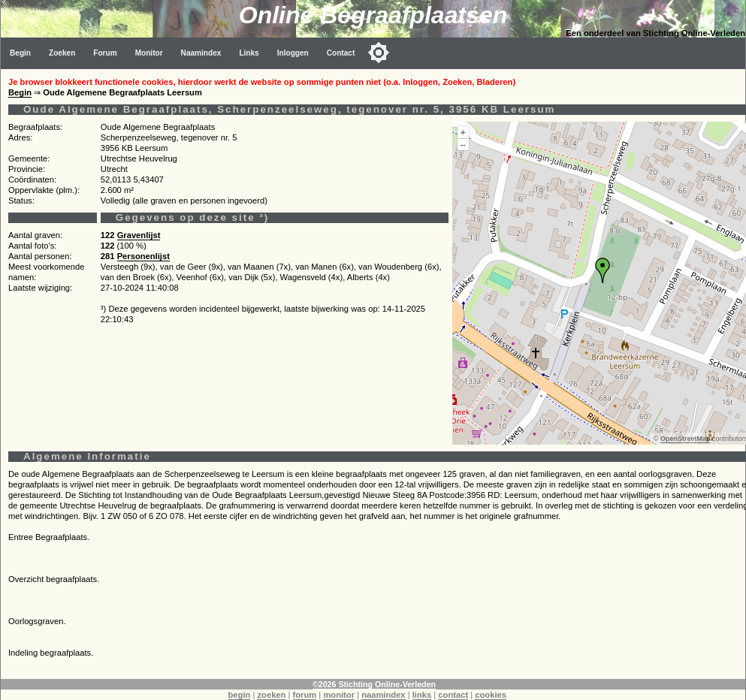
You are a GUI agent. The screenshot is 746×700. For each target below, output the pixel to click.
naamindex (383, 695)
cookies (491, 695)
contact (453, 695)
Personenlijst (143, 256)
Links (249, 53)
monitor (339, 695)
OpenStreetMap (686, 439)
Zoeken (62, 53)
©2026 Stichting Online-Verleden (374, 684)
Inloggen (293, 53)
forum (305, 695)
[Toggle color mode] (379, 53)
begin (240, 695)
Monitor (149, 53)
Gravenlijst (139, 235)
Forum (105, 53)
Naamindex (201, 53)
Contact (341, 53)
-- (463, 144)
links (422, 695)
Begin (20, 53)
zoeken (271, 695)
